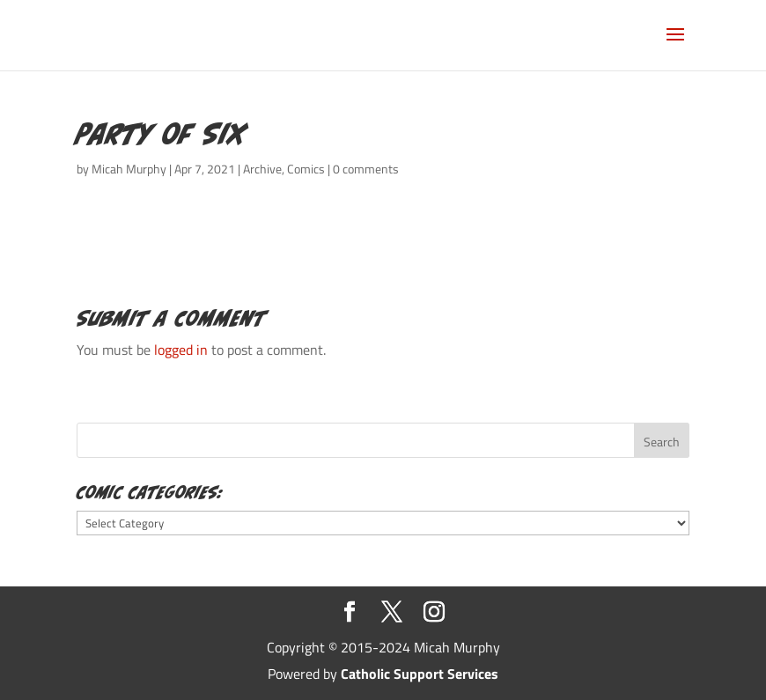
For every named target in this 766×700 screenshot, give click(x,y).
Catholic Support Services (420, 674)
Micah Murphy (129, 169)
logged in (181, 350)
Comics (306, 169)
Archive (262, 169)
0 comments (366, 169)
